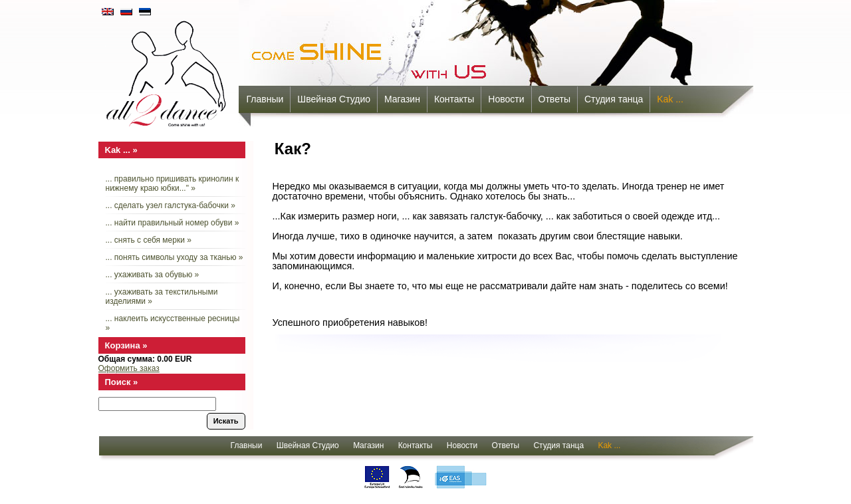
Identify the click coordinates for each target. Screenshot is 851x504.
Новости (506, 99)
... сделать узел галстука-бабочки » (171, 205)
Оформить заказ (129, 368)
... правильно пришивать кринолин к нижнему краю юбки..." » (173, 184)
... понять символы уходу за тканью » (175, 257)
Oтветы (554, 99)
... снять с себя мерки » (149, 240)
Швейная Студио (334, 99)
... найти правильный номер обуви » (173, 223)
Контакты (454, 99)
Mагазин (402, 99)
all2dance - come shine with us (168, 70)
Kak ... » (121, 150)
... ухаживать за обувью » (153, 275)
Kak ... (670, 99)
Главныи (265, 99)
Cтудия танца (614, 99)
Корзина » (126, 345)
